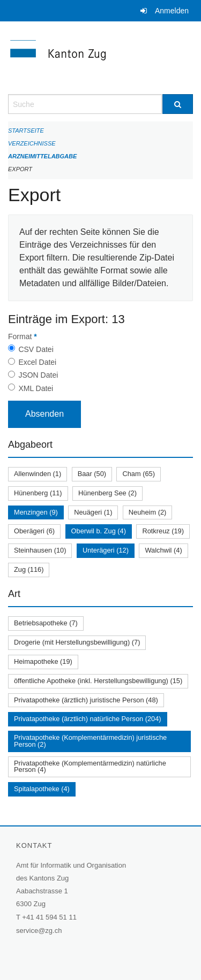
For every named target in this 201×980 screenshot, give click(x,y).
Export (20, 169)
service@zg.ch (39, 931)
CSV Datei (36, 349)
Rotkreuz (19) (163, 531)
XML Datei (36, 388)
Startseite (26, 131)
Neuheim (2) (147, 512)
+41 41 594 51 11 (49, 917)
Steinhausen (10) (40, 550)
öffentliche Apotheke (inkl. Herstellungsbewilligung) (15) (98, 681)
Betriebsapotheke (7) (46, 623)
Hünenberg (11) (38, 493)
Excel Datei (37, 362)
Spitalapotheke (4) (42, 789)
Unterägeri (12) (106, 550)
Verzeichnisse (32, 143)
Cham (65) (138, 474)
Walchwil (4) (163, 550)
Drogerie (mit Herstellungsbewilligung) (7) (77, 642)
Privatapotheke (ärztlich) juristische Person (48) (86, 700)
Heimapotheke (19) (43, 661)
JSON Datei (38, 375)
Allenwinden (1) (38, 474)
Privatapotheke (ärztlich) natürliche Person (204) (88, 719)
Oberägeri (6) (34, 531)
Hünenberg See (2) (107, 493)
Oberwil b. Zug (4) (99, 531)
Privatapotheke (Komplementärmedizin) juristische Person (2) (90, 741)
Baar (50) (92, 474)
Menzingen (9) (36, 512)
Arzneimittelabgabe (42, 156)
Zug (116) (29, 569)
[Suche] (178, 104)
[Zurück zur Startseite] (100, 58)
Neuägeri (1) (93, 512)
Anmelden (172, 11)
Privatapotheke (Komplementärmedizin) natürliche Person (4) (90, 767)
